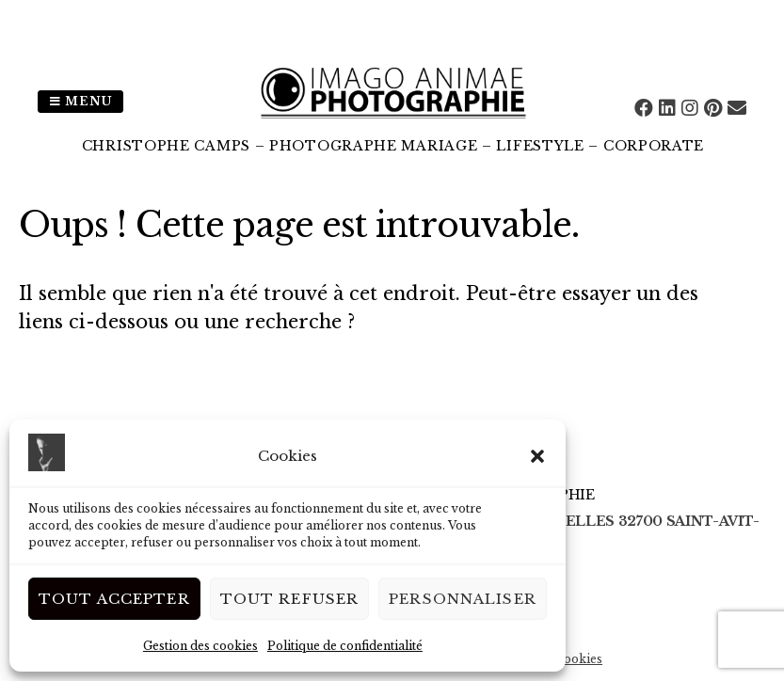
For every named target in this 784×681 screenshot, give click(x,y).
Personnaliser (463, 599)
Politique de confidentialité (345, 646)
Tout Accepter (114, 599)
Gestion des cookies (200, 646)
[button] (537, 456)
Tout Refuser (290, 599)
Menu (80, 101)
